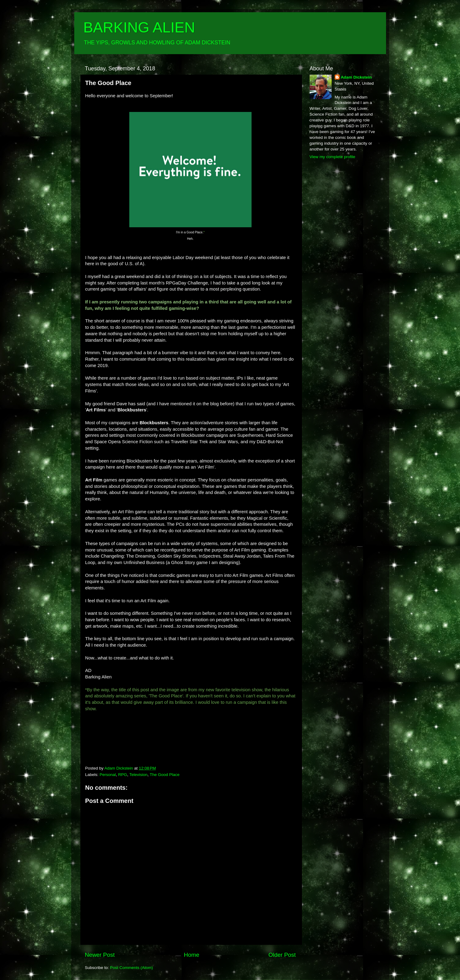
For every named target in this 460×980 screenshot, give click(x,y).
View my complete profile (333, 157)
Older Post (282, 955)
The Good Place (165, 775)
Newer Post (100, 955)
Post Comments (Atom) (131, 968)
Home (192, 955)
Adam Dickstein (356, 77)
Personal (108, 775)
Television (138, 775)
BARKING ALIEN (139, 27)
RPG (123, 775)
